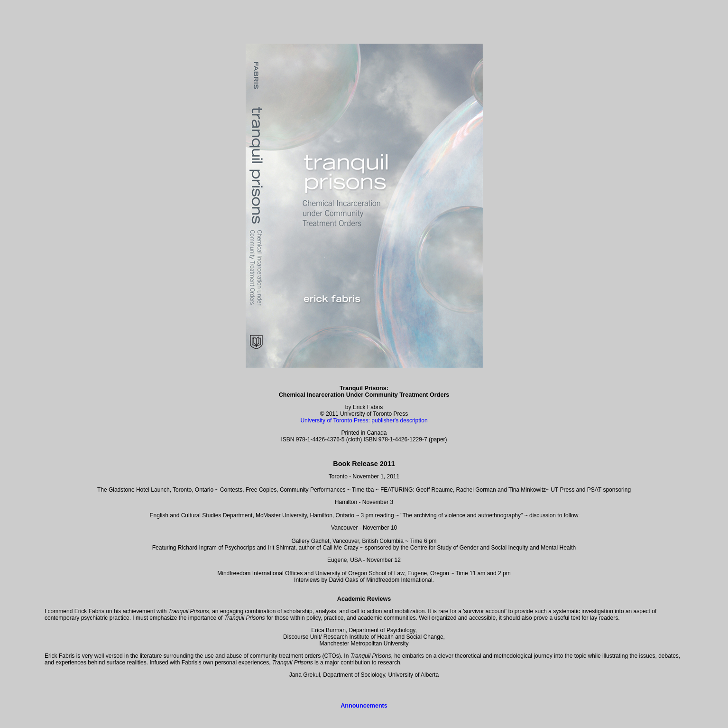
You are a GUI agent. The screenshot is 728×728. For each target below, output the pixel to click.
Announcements (364, 706)
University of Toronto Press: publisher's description (364, 420)
